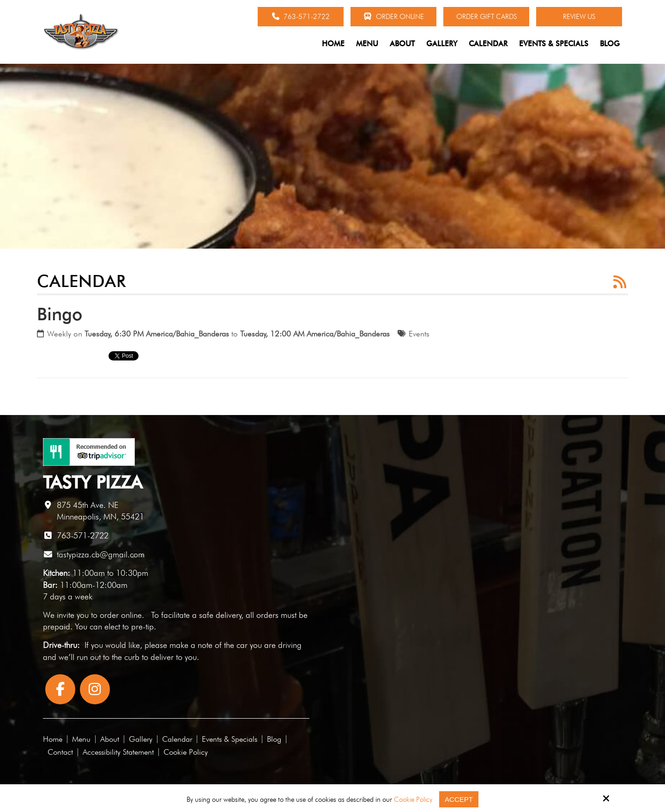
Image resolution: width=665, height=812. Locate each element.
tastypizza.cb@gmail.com (101, 554)
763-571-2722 (301, 17)
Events (419, 334)
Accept (459, 799)
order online (121, 615)
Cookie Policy (413, 800)
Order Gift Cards (487, 17)
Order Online (394, 17)
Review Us (579, 17)
